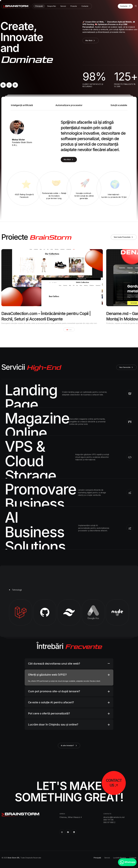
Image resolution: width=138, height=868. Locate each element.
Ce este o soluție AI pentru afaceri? (51, 702)
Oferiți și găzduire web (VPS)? (47, 675)
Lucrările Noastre (120, 858)
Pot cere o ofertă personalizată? (49, 713)
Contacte (85, 6)
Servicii (63, 6)
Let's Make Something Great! (69, 792)
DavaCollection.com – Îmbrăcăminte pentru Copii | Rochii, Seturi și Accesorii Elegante (46, 316)
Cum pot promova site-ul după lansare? (54, 691)
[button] (67, 330)
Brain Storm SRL (14, 858)
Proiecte (74, 6)
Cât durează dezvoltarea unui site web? (54, 664)
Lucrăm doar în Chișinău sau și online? (53, 724)
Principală (39, 6)
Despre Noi (52, 6)
